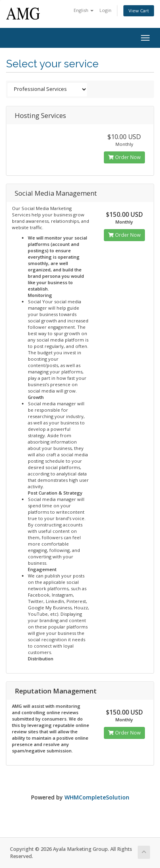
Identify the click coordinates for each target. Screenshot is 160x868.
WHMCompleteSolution (97, 797)
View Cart (139, 11)
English (84, 10)
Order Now (124, 157)
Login (105, 10)
